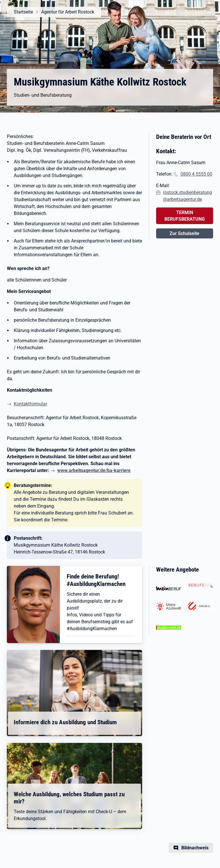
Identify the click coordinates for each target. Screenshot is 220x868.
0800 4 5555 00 (196, 174)
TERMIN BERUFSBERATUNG (185, 216)
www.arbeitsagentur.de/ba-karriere (94, 470)
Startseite (23, 12)
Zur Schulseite (184, 233)
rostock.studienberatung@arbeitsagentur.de (187, 196)
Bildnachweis (195, 848)
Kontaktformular (30, 404)
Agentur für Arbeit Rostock (68, 12)
